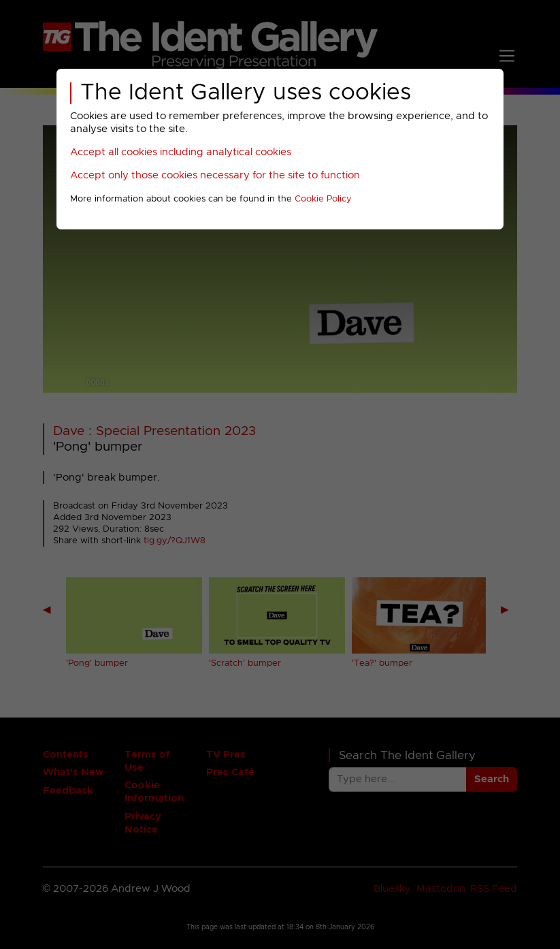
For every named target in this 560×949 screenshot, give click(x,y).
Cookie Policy (323, 199)
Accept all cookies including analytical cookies (181, 152)
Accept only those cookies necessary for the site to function (215, 175)
